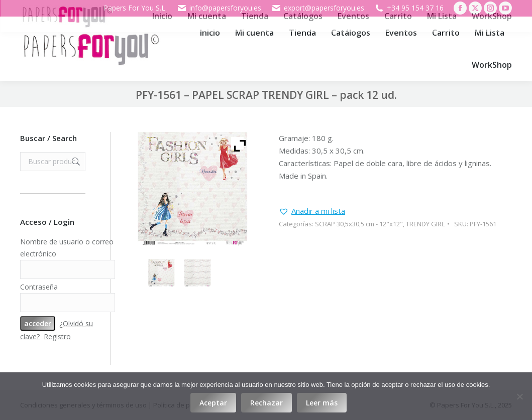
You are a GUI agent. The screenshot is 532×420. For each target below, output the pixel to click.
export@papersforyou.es (318, 8)
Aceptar (213, 403)
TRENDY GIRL (425, 224)
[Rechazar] (519, 396)
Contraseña (39, 287)
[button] (312, 211)
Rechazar (267, 403)
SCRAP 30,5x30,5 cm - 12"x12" (359, 224)
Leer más (322, 403)
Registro (57, 336)
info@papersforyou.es (219, 8)
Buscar (75, 162)
